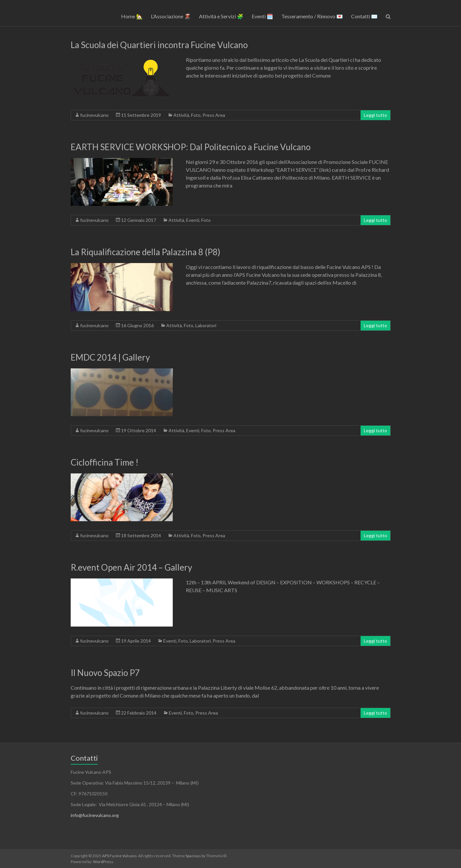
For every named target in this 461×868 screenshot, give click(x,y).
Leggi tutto (375, 115)
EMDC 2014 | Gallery (110, 357)
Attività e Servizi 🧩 (221, 16)
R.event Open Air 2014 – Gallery (131, 567)
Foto (196, 115)
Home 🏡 (132, 16)
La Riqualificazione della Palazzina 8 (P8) (145, 252)
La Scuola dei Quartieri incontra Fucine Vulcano (159, 45)
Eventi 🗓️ (262, 16)
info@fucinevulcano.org (95, 815)
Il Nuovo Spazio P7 (105, 673)
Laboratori (206, 325)
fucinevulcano (94, 115)
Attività (181, 115)
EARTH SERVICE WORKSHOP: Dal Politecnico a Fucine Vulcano (191, 147)
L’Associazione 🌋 (171, 16)
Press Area (214, 115)
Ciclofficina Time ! (105, 462)
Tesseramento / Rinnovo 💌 (312, 16)
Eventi (193, 220)
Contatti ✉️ (364, 16)
